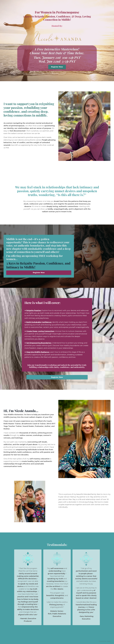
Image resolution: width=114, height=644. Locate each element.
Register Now (57, 67)
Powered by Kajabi (105, 641)
